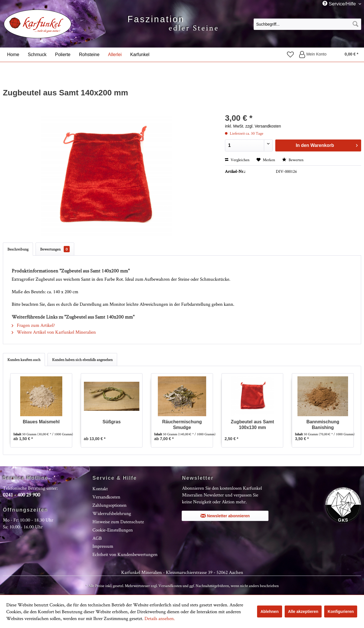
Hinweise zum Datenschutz (118, 522)
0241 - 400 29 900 (21, 495)
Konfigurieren (341, 611)
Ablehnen (270, 611)
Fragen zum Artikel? (33, 325)
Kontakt (100, 489)
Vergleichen (237, 160)
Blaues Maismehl (41, 422)
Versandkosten (106, 497)
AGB (97, 538)
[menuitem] (307, 24)
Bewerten (293, 160)
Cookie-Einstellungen (113, 530)
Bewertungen (55, 249)
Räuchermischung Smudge (182, 425)
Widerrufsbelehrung (112, 513)
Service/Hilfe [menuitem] (340, 4)
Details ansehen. (160, 618)
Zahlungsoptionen (109, 505)
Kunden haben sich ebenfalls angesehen (82, 360)
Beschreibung (18, 249)
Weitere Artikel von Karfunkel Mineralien (54, 332)
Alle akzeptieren (303, 611)
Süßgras (111, 422)
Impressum (103, 546)
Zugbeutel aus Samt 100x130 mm (253, 425)
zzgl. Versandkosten (263, 126)
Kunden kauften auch (24, 360)
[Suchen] (355, 24)
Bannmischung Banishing (323, 425)
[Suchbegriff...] (307, 24)
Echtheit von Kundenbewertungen (125, 554)
